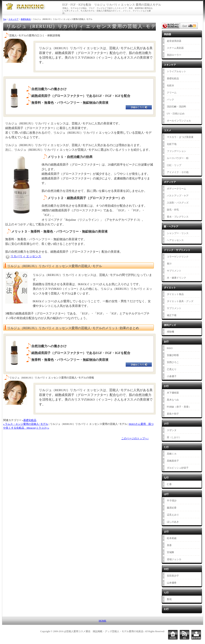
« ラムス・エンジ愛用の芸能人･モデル (26, 424)
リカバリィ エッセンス (26, 256)
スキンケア (13, 19)
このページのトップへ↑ (135, 438)
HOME (103, 621)
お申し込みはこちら (141, 108)
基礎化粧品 (26, 19)
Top (5, 19)
